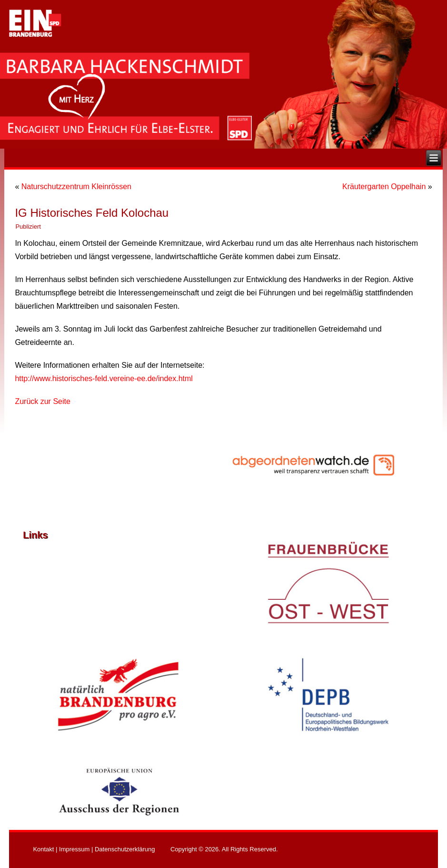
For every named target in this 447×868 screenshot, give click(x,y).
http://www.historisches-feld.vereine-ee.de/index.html (104, 378)
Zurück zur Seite (42, 401)
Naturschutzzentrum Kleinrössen (76, 187)
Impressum (74, 849)
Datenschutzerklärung (125, 849)
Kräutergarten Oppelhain (384, 187)
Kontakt (43, 849)
